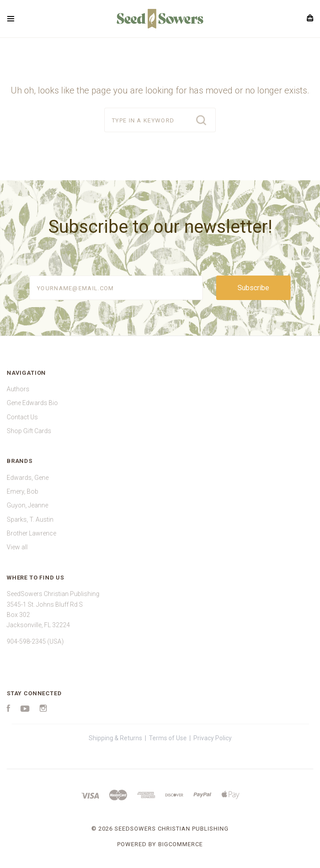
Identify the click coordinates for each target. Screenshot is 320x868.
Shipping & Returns (115, 738)
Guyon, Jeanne (27, 505)
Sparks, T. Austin (30, 519)
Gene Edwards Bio (32, 403)
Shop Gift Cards (29, 431)
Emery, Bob (23, 491)
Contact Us (22, 417)
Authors (18, 389)
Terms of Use (168, 738)
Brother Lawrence (31, 533)
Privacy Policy (213, 738)
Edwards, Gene (28, 478)
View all (17, 547)
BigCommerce (181, 844)
